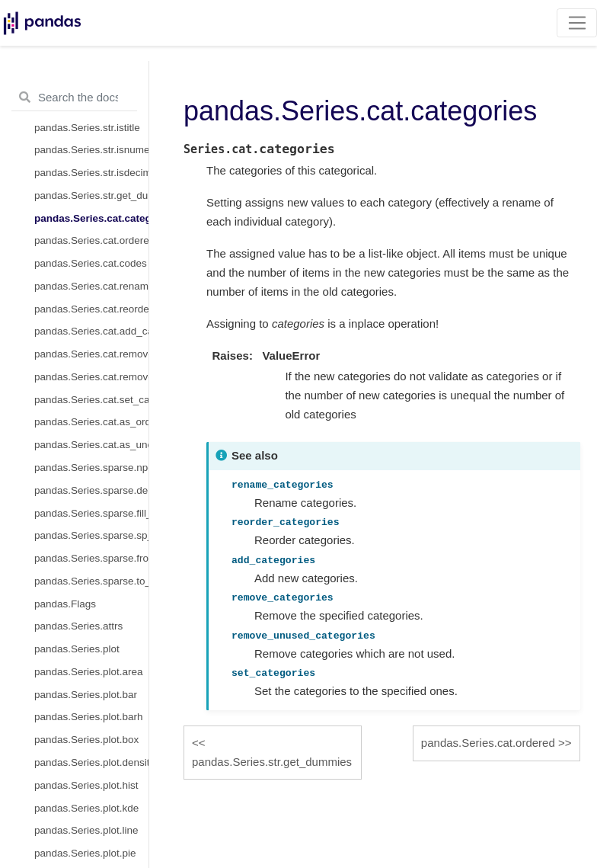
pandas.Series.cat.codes (91, 263)
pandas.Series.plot (77, 649)
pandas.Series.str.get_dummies (91, 195)
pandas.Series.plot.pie (85, 853)
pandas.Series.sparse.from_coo (91, 558)
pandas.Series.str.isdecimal (91, 173)
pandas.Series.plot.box (86, 740)
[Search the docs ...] (74, 98)
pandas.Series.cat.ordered (91, 240)
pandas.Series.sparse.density (91, 490)
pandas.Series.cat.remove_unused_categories (91, 377)
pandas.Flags (65, 604)
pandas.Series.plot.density (91, 762)
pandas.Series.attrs (78, 626)
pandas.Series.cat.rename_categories (91, 286)
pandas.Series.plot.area (89, 672)
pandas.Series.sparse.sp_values (91, 535)
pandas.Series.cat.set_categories (91, 400)
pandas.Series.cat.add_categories (91, 331)
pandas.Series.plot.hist (86, 785)
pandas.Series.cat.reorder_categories (91, 309)
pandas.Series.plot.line (86, 830)
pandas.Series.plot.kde (86, 808)
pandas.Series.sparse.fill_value (91, 513)
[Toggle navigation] (577, 23)
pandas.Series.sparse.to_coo (91, 581)
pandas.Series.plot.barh (89, 717)
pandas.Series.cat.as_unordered (91, 445)
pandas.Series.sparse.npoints (91, 468)
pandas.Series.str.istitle (87, 128)
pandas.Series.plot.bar (86, 695)
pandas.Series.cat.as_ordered (91, 422)
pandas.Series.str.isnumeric (91, 150)
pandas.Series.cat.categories (91, 218)
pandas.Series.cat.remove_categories (91, 354)
